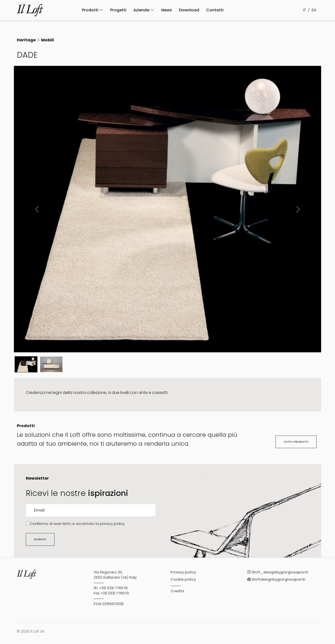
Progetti (118, 10)
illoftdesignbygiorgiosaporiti (276, 579)
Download (189, 10)
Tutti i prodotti (296, 442)
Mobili (48, 40)
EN (314, 10)
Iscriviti (40, 539)
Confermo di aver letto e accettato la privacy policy (77, 524)
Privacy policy (183, 572)
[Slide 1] (51, 364)
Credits (177, 591)
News (167, 10)
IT (305, 10)
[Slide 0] (26, 364)
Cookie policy (183, 579)
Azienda (144, 10)
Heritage (26, 40)
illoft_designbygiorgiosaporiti (278, 572)
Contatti (215, 10)
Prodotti (93, 10)
